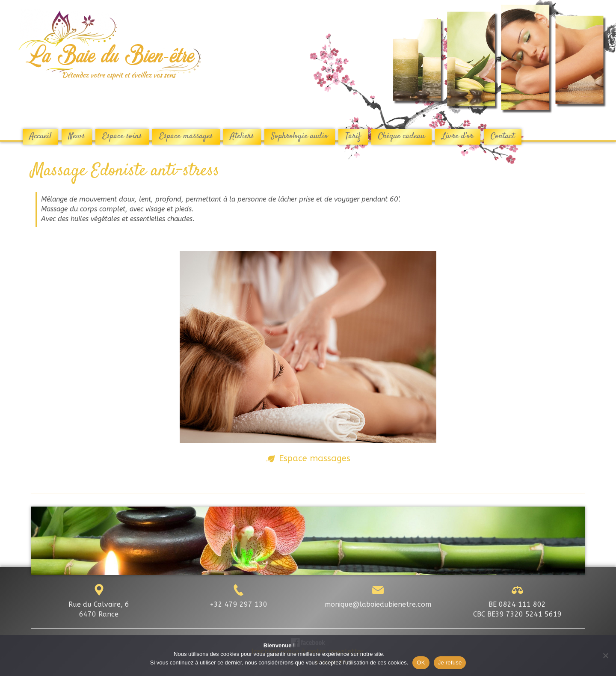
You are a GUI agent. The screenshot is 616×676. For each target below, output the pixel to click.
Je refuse (450, 663)
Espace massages (315, 458)
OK (421, 663)
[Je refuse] (605, 655)
